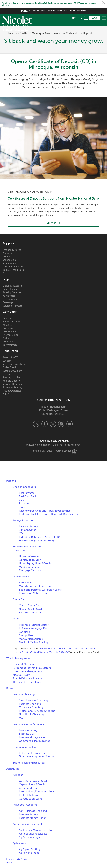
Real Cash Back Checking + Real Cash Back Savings (49, 514)
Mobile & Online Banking (33, 643)
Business (11, 688)
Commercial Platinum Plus (35, 741)
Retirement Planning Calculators (32, 668)
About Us (7, 325)
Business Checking (24, 694)
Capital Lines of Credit (32, 784)
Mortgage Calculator (14, 364)
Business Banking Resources (29, 763)
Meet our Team (21, 675)
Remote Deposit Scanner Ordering (12, 382)
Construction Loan (30, 560)
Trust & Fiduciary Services (27, 679)
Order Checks (10, 367)
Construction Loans (31, 799)
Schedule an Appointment (10, 262)
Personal (11, 481)
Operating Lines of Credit (34, 781)
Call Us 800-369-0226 (54, 400)
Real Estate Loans (29, 795)
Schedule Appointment (86, 18)
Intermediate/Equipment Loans (37, 792)
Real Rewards (27, 493)
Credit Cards (20, 599)
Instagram (61, 424)
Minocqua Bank (41, 33)
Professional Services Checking (37, 711)
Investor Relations (12, 322)
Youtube (70, 424)
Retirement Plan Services (34, 753)
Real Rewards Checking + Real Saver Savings (45, 511)
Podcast (7, 338)
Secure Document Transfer (12, 372)
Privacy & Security (12, 387)
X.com (53, 424)
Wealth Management (18, 658)
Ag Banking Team (29, 853)
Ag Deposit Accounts (25, 805)
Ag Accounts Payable (31, 837)
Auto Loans (25, 583)
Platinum (24, 504)
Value (22, 500)
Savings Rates (27, 635)
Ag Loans (18, 775)
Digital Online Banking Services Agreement (12, 292)
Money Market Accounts (27, 547)
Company (10, 312)
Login (95, 18)
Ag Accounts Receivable (33, 834)
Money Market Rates (31, 639)
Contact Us (9, 257)
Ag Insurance (20, 843)
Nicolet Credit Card (30, 609)
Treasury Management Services (37, 757)
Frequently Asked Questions (12, 252)
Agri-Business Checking (33, 811)
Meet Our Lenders (30, 567)
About (10, 863)
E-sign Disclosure (12, 286)
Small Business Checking (33, 700)
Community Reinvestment (10, 343)
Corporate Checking (31, 707)
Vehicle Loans (21, 577)
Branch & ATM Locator (10, 359)
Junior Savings (27, 530)
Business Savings (29, 730)
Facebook (45, 424)
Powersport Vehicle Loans (34, 593)
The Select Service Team (27, 682)
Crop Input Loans (29, 788)
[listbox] (73, 18)
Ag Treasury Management (27, 824)
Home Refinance (29, 556)
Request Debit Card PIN (13, 272)
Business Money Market (33, 737)
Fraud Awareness (12, 391)
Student (24, 507)
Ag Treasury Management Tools (37, 830)
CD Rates (24, 632)
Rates (16, 619)
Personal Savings (29, 526)
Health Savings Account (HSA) (36, 541)
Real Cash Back (28, 496)
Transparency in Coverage (11, 301)
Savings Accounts (23, 520)
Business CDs (27, 734)
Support (8, 243)
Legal (6, 279)
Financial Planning (23, 664)
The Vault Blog (10, 335)
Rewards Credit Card (31, 613)
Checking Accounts (24, 487)
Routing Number (12, 377)
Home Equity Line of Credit (35, 564)
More (22, 718)
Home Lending (21, 550)
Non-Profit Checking (31, 715)
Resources (10, 351)
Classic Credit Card (30, 606)
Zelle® (6, 394)
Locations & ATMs (18, 33)
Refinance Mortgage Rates (34, 628)
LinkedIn (36, 424)
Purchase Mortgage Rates (34, 625)
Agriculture (13, 769)
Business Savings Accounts (28, 724)
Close (104, 3)
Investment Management (27, 671)
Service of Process (12, 306)
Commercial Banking (25, 747)
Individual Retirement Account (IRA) (40, 537)
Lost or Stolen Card (13, 267)
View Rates (54, 223)
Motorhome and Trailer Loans (36, 586)
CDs (21, 534)
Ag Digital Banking (29, 849)
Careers (7, 318)
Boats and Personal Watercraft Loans (40, 590)
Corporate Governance (9, 330)
